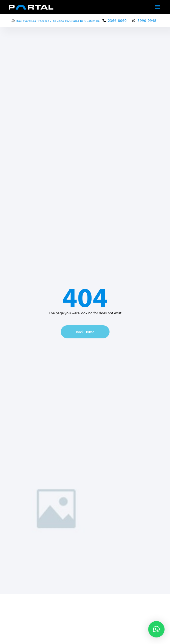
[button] (157, 7)
